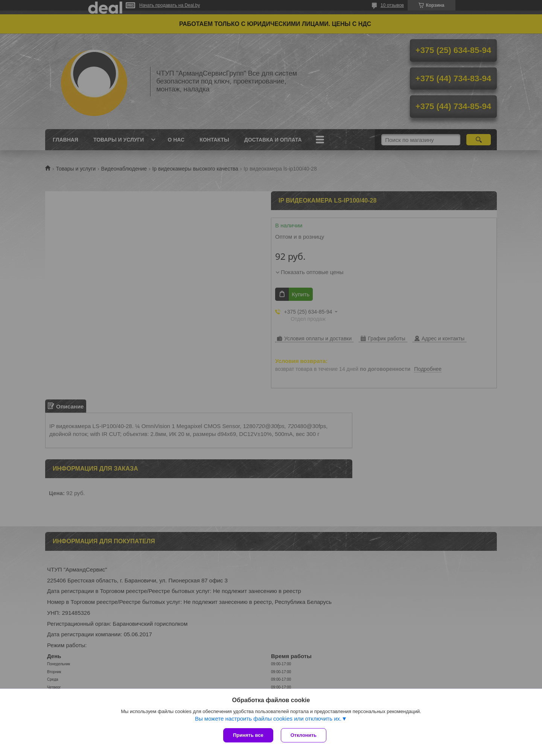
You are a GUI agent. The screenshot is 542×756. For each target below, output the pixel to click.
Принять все (248, 735)
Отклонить (304, 735)
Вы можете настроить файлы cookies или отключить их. (268, 719)
